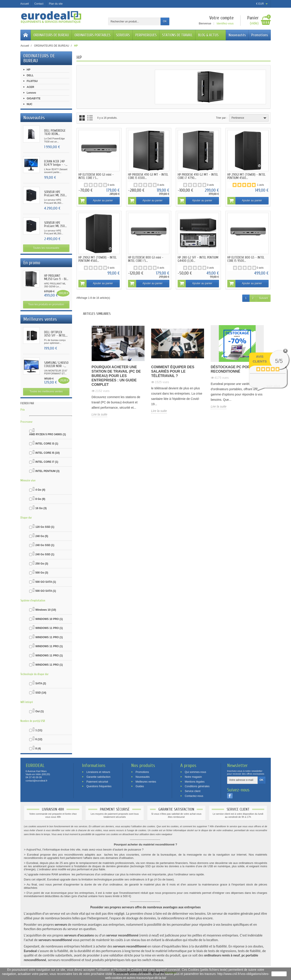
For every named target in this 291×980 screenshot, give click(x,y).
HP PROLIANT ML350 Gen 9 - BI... (56, 277)
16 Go (41, 508)
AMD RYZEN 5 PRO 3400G (48, 434)
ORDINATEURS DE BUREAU (51, 35)
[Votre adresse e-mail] (242, 780)
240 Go (42, 536)
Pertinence (249, 118)
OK (165, 21)
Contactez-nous (194, 796)
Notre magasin (193, 777)
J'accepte (279, 974)
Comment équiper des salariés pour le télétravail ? (173, 371)
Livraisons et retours (98, 772)
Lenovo (32, 93)
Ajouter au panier (96, 201)
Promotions (260, 35)
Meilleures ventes (146, 781)
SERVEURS (123, 35)
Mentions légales (195, 781)
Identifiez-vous (225, 24)
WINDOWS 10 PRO (49, 619)
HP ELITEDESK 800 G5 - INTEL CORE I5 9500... (246, 259)
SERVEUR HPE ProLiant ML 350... (55, 194)
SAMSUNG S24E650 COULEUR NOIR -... (56, 364)
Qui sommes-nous (195, 772)
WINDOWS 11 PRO (49, 628)
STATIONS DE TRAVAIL (177, 35)
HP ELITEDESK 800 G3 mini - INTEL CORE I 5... (96, 176)
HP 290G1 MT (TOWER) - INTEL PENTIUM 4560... (246, 176)
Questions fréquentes (99, 786)
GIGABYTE (34, 98)
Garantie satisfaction (98, 777)
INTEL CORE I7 (47, 462)
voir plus (274, 386)
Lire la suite (99, 414)
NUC (30, 104)
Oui (40, 711)
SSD (41, 693)
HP (29, 70)
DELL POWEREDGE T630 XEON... (55, 132)
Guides (140, 786)
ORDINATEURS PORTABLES (92, 35)
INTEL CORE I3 (47, 444)
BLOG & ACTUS (208, 35)
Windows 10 (46, 610)
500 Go (42, 573)
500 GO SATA (46, 582)
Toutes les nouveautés (46, 248)
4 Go (40, 490)
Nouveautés (237, 35)
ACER (31, 87)
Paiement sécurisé (97, 781)
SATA (41, 683)
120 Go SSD (45, 527)
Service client (192, 791)
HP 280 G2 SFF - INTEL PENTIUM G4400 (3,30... (198, 259)
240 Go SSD (45, 545)
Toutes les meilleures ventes (46, 392)
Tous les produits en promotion (46, 304)
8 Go (40, 499)
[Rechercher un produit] (134, 21)
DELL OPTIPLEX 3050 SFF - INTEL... (56, 334)
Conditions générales (197, 786)
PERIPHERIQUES (146, 35)
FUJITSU (32, 81)
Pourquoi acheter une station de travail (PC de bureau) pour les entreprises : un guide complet (116, 376)
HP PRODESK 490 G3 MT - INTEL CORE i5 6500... (148, 176)
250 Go (42, 564)
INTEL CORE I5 (47, 453)
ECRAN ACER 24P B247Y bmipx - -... (56, 163)
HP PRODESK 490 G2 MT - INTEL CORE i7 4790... (198, 176)
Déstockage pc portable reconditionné (236, 369)
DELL (30, 75)
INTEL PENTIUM (47, 471)
